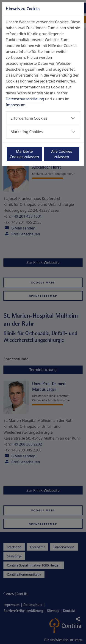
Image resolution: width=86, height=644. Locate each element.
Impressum (16, 105)
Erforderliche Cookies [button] (29, 118)
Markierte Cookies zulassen (24, 154)
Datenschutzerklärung (25, 99)
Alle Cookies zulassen (62, 154)
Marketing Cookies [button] (27, 132)
